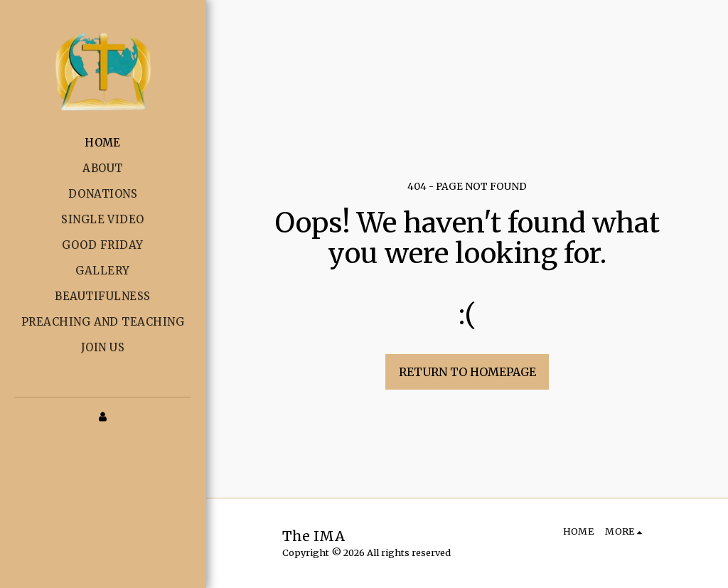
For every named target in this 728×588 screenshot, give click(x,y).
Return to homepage (467, 372)
